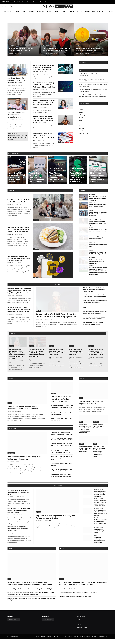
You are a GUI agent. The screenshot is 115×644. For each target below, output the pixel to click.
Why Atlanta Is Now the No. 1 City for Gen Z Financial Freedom (19, 206)
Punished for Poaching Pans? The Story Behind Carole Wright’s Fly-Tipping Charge (18, 533)
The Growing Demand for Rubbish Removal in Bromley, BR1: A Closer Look (100, 527)
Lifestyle (65, 11)
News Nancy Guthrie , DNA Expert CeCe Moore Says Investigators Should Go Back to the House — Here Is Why (30, 588)
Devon (96, 540)
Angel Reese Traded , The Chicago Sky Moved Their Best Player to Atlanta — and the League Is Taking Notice (31, 604)
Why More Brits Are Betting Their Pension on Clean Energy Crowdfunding (62, 475)
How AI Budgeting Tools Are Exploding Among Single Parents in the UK (93, 328)
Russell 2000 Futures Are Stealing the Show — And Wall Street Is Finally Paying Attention (94, 301)
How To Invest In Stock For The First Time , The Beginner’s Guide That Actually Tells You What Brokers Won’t (57, 180)
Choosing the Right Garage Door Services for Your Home (98, 243)
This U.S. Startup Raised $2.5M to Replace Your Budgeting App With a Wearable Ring (62, 444)
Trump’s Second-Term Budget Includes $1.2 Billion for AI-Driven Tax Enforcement (76, 357)
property (83, 196)
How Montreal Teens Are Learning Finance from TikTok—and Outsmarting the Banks (94, 323)
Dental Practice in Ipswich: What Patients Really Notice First (61, 424)
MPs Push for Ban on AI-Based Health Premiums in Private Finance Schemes (23, 412)
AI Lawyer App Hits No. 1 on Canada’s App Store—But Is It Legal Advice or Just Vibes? (62, 463)
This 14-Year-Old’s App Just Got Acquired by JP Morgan (91, 407)
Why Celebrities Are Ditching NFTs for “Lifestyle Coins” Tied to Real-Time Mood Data (19, 263)
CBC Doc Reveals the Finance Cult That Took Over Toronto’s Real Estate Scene (98, 219)
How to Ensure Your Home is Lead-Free (98, 250)
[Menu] (112, 12)
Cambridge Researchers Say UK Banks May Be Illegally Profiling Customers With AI (62, 481)
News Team (12, 53)
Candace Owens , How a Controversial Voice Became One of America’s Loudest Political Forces (96, 357)
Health (72, 11)
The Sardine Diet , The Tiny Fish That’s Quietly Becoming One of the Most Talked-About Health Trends (19, 234)
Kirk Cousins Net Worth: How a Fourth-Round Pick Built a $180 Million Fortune (95, 306)
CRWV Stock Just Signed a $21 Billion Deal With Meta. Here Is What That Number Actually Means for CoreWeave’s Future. (43, 68)
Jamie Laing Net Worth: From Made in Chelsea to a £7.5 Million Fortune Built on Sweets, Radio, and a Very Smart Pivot (19, 316)
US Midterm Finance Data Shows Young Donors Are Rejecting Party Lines (18, 497)
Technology (40, 11)
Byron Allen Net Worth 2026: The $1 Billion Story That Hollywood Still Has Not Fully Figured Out (57, 320)
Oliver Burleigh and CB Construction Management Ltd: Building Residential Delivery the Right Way (98, 227)
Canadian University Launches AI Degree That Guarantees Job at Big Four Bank (56, 48)
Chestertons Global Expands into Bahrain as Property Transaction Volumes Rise (98, 203)
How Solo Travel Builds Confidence (68, 594)
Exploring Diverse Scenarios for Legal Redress (99, 536)
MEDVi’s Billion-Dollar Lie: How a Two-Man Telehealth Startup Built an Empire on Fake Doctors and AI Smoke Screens (61, 404)
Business (31, 11)
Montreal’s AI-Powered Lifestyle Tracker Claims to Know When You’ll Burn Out (61, 457)
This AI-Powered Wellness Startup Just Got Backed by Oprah (62, 469)
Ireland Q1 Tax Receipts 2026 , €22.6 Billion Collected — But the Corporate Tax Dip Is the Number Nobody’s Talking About (98, 180)
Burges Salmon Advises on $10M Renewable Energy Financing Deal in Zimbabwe (100, 518)
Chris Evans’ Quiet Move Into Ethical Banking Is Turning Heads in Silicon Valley (62, 438)
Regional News (47, 43)
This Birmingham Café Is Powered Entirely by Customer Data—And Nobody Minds (100, 498)
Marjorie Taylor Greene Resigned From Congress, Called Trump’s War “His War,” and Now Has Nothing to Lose (44, 105)
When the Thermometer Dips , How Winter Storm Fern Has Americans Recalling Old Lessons (100, 508)
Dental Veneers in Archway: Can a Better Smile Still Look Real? (61, 418)
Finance (24, 11)
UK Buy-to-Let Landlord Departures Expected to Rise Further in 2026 (97, 266)
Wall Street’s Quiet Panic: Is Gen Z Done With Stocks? (95, 312)
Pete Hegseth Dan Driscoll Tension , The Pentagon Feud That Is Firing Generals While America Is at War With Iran (37, 358)
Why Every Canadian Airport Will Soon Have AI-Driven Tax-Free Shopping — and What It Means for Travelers (83, 588)
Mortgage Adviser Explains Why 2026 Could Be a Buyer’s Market (98, 258)
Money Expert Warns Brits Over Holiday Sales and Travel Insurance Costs (78, 598)
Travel (62, 554)
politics (12, 338)
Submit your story (98, 11)
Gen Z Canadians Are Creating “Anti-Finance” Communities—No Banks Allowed (95, 317)
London (96, 523)
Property (49, 11)
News (17, 11)
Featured (92, 223)
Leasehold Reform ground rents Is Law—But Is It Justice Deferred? (98, 235)
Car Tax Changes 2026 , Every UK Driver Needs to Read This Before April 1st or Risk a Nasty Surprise (17, 181)
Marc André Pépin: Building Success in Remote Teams (98, 431)
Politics (57, 11)
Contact (87, 11)
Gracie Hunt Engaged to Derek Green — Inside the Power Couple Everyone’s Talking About (31, 594)
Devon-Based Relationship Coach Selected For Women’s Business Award (99, 545)
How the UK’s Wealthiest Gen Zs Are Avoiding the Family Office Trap (29, 2)
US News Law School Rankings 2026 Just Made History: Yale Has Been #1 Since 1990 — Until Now (43, 140)
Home (79, 624)
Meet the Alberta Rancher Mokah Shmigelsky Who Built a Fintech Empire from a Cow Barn (85, 454)
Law (59, 146)
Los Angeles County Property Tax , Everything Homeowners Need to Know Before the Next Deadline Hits (37, 181)
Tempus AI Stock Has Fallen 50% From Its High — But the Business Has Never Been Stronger (62, 450)
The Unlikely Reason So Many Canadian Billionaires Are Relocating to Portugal (17, 115)
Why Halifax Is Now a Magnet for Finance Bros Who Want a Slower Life (90, 49)
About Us (79, 11)
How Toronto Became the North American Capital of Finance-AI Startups (18, 137)
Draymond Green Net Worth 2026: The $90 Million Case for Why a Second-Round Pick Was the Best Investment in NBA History (44, 122)
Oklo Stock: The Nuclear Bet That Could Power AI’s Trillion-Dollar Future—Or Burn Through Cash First (94, 294)
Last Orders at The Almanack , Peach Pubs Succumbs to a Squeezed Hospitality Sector (19, 515)
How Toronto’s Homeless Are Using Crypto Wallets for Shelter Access (25, 463)
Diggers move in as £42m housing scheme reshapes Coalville (98, 210)
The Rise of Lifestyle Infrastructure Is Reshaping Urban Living (75, 601)
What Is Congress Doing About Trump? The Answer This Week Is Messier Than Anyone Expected (57, 357)
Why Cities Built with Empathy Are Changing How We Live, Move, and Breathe (55, 522)
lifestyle (11, 196)
